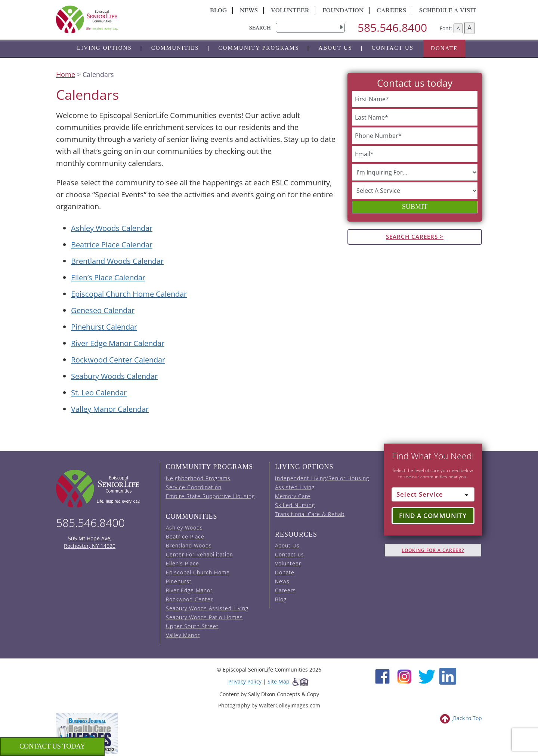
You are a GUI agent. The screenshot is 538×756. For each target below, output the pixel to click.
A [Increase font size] (469, 28)
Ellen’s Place (183, 563)
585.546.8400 (392, 27)
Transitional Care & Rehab (310, 514)
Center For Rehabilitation (200, 554)
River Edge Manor (189, 590)
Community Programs (259, 48)
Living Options (104, 48)
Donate (444, 48)
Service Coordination (194, 487)
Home (66, 74)
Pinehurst (179, 581)
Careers (391, 11)
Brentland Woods (189, 545)
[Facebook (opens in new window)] (382, 676)
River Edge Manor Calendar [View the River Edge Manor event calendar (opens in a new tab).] (118, 343)
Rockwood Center (189, 599)
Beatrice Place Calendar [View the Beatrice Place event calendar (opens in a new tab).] (112, 245)
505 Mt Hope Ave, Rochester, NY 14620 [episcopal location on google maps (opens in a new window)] (90, 542)
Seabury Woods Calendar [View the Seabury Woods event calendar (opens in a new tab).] (114, 376)
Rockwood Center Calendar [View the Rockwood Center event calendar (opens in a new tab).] (118, 360)
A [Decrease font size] (458, 28)
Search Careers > (415, 237)
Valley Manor (183, 635)
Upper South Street (192, 626)
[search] (310, 28)
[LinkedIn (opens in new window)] (448, 676)
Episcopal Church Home (198, 572)
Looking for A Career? (433, 550)
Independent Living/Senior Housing (322, 478)
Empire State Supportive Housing (210, 496)
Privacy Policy (245, 681)
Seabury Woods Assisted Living (207, 608)
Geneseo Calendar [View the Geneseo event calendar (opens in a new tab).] (103, 310)
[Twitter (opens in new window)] (426, 676)
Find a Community (433, 516)
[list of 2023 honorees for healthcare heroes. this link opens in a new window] (87, 733)
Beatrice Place (185, 536)
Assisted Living (295, 487)
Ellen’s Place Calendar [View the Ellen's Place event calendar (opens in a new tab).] (108, 277)
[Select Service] (433, 494)
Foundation (343, 11)
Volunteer (290, 11)
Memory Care (293, 496)
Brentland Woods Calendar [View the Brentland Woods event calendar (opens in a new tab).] (117, 261)
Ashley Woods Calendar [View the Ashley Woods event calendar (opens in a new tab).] (112, 228)
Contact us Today (52, 746)
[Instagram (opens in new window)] (404, 676)
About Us (335, 48)
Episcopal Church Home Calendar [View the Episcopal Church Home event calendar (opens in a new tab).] (129, 294)
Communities (175, 48)
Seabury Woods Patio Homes (204, 617)
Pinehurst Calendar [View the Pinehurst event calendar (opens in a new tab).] (104, 327)
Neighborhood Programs (198, 478)
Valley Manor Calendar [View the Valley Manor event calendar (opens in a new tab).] (110, 409)
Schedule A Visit (448, 11)
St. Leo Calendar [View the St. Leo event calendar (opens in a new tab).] (99, 393)
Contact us (393, 48)
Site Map (279, 681)
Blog (218, 11)
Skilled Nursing (295, 505)
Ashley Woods (184, 527)
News (249, 11)
